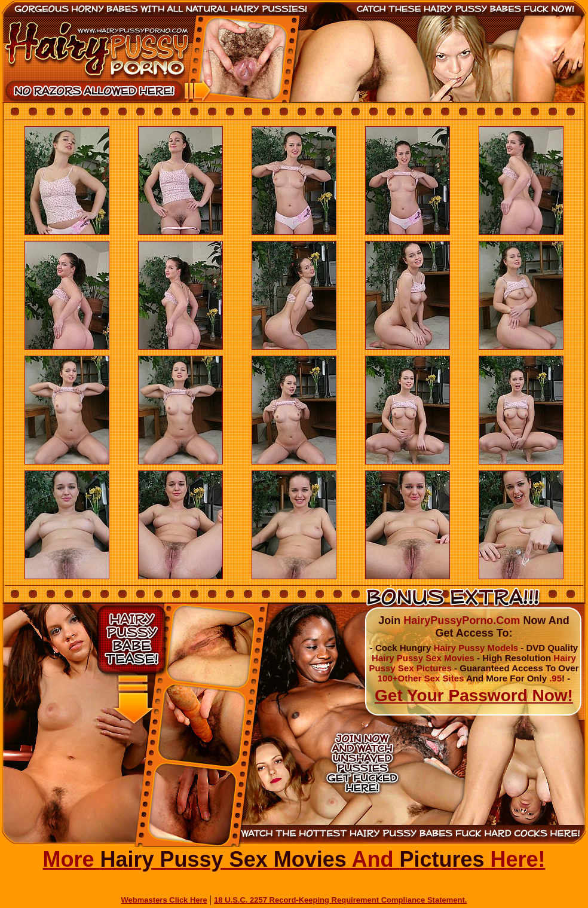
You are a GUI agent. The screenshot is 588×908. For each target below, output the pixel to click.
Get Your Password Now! (474, 695)
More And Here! (294, 859)
